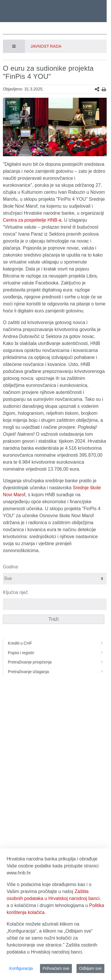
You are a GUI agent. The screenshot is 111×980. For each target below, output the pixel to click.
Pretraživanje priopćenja (57, 662)
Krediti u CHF (57, 643)
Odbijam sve (90, 968)
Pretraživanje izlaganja (57, 672)
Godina (10, 567)
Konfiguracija (21, 968)
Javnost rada (46, 46)
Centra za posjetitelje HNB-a (32, 220)
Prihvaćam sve (56, 968)
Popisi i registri (57, 653)
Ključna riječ (15, 592)
